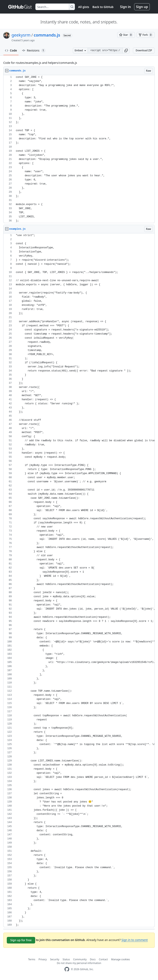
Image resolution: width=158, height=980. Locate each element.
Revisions (34, 50)
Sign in (125, 7)
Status (66, 959)
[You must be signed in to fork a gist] (146, 35)
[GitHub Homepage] (67, 969)
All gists (84, 7)
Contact (103, 959)
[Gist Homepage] (20, 7)
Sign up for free (21, 940)
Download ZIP (144, 50)
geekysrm (21, 35)
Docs (93, 959)
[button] (126, 50)
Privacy (43, 959)
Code (11, 50)
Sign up (142, 7)
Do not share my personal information (79, 963)
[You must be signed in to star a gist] (126, 35)
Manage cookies (120, 959)
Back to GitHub (103, 7)
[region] (79, 149)
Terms (32, 959)
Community (80, 959)
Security (55, 959)
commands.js (47, 35)
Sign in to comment (135, 940)
